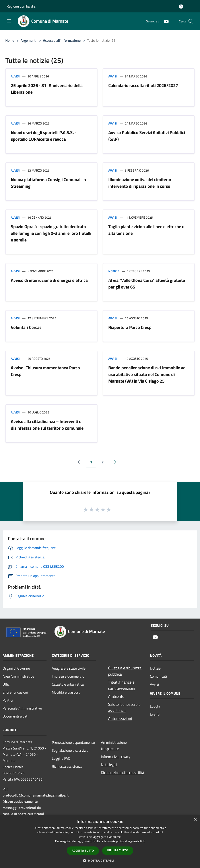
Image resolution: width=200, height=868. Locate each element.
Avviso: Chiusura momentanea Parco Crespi (45, 371)
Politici (8, 700)
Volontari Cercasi (27, 327)
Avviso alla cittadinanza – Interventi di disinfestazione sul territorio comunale (47, 425)
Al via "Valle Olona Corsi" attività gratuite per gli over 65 (147, 284)
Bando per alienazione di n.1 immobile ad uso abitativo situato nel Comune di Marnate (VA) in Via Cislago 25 (147, 374)
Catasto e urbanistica (68, 684)
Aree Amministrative (18, 676)
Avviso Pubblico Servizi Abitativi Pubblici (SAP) (147, 136)
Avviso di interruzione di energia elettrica (49, 280)
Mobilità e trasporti (66, 692)
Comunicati (158, 676)
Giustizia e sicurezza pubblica (125, 671)
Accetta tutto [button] (83, 851)
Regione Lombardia (21, 6)
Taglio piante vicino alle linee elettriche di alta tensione (147, 230)
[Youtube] (165, 21)
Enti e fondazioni (15, 692)
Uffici (7, 684)
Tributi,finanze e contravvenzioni (122, 685)
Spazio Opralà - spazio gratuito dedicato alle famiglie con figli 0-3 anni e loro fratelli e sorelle (51, 233)
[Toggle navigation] (9, 21)
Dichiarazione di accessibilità (122, 773)
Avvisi (15, 76)
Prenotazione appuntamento (73, 742)
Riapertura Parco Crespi (130, 327)
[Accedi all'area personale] (181, 7)
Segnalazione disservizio (70, 750)
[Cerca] (191, 21)
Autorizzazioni (120, 719)
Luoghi (155, 706)
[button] (100, 860)
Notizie (114, 271)
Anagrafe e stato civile (69, 668)
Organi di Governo (16, 668)
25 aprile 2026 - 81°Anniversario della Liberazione (47, 89)
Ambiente (116, 696)
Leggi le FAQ (61, 758)
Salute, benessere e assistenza (124, 707)
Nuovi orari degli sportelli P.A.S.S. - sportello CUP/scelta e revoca (44, 136)
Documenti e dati (16, 716)
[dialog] (100, 841)
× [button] (195, 820)
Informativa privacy (116, 757)
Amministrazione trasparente (114, 745)
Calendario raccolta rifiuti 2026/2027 (143, 85)
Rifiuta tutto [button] (118, 850)
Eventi (155, 714)
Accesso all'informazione (62, 40)
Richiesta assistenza (67, 766)
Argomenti (29, 40)
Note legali (109, 765)
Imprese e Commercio (68, 676)
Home (10, 40)
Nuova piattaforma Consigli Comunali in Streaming (48, 183)
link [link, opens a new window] (143, 841)
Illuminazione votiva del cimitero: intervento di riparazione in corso (140, 183)
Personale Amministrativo (22, 708)
